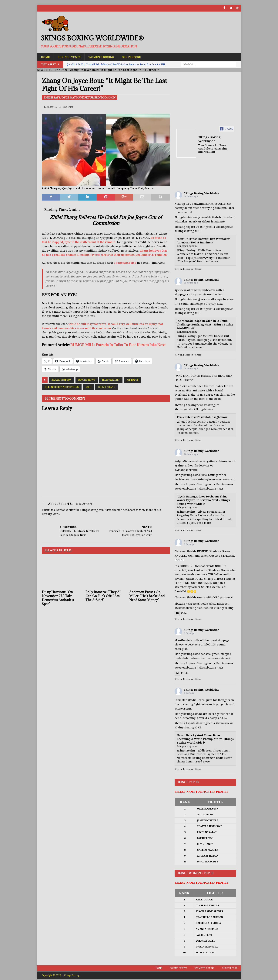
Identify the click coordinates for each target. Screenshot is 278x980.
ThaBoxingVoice (125, 263)
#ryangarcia (221, 704)
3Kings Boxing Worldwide (202, 193)
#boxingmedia (206, 227)
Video (181, 613)
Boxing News (87, 380)
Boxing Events (69, 57)
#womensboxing (185, 489)
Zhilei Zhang (107, 387)
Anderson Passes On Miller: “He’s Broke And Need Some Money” (147, 596)
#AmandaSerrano (186, 470)
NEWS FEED (45, 70)
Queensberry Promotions (62, 387)
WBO (88, 387)
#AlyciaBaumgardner (189, 461)
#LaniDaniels (183, 640)
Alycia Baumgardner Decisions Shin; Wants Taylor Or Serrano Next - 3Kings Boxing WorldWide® (203, 500)
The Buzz (61, 70)
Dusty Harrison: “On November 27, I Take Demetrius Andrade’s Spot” (58, 598)
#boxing (180, 227)
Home (45, 57)
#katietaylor (202, 466)
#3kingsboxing (184, 231)
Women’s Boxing (101, 57)
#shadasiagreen (219, 603)
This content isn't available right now (202, 417)
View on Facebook (184, 269)
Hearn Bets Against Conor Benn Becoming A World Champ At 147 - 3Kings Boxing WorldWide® (205, 739)
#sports (191, 227)
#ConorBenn (183, 709)
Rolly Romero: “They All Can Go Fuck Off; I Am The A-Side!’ (103, 596)
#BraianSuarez (225, 208)
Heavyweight (111, 380)
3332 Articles (84, 504)
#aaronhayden (213, 294)
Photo (182, 673)
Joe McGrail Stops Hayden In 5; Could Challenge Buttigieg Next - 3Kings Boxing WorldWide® (205, 325)
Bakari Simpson (62, 380)
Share (198, 269)
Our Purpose (132, 57)
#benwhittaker (200, 204)
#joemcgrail (182, 290)
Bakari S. (52, 107)
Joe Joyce (132, 380)
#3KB (198, 231)
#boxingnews (224, 227)
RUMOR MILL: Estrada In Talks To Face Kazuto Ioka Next (118, 345)
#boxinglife (212, 405)
